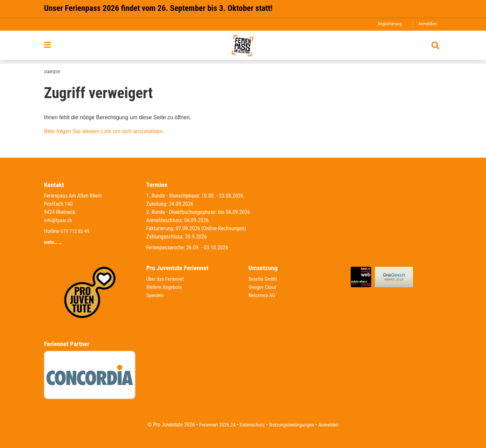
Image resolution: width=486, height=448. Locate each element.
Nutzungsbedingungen (293, 425)
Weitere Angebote (165, 287)
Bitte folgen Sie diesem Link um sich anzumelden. (104, 131)
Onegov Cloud (263, 287)
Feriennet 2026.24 (214, 425)
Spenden (156, 295)
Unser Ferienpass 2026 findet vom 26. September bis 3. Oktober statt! (158, 8)
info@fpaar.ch (59, 220)
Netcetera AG (263, 295)
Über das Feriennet (166, 279)
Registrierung (388, 24)
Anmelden (427, 24)
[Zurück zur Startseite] (243, 47)
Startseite (53, 72)
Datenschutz (251, 425)
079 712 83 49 (76, 231)
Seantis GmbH (264, 279)
